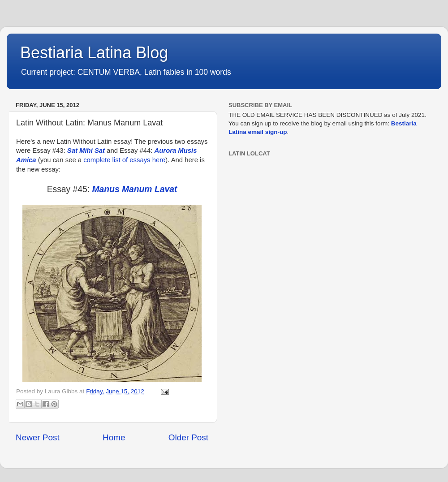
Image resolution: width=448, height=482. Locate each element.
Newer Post (38, 437)
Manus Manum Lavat (135, 189)
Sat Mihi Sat (86, 151)
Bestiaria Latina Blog (94, 53)
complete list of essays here (124, 160)
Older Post (188, 437)
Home (114, 437)
